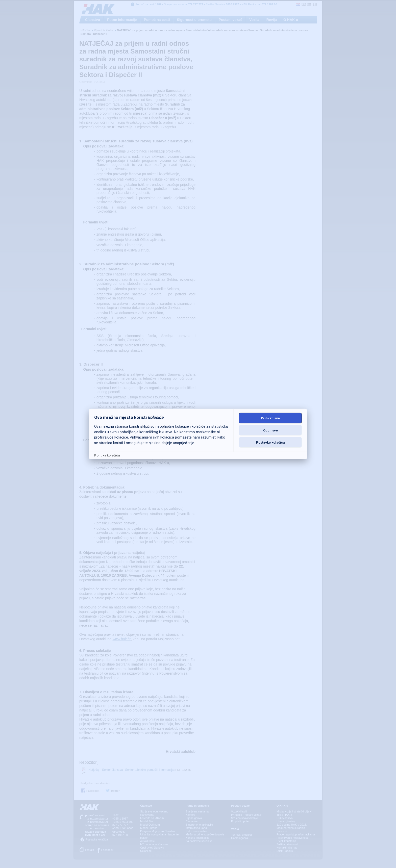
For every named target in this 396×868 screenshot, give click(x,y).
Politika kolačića (107, 455)
